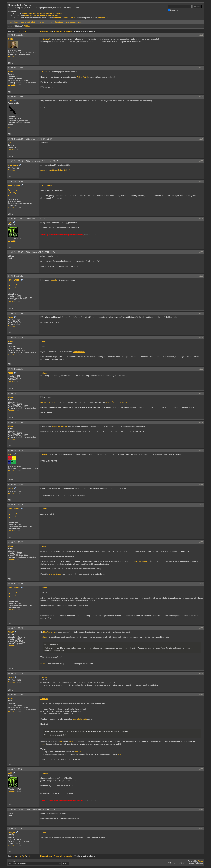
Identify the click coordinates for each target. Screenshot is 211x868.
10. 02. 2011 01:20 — (30, 139)
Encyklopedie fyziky (74, 22)
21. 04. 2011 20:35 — (30, 219)
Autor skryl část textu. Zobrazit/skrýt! (55, 170)
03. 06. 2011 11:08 (15, 695)
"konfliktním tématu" (140, 561)
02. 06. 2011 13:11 (15, 393)
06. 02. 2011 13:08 (15, 97)
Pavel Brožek (14, 185)
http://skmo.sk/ (49, 632)
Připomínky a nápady (63, 31)
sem (119, 754)
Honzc (11, 677)
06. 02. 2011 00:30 (15, 68)
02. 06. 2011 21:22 (15, 542)
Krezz (10, 317)
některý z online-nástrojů (64, 18)
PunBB (200, 861)
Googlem (173, 10)
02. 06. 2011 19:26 (15, 485)
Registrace (59, 22)
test (10, 143)
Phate (10, 489)
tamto (71, 742)
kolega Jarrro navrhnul (49, 402)
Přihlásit (27, 26)
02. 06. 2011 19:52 (15, 505)
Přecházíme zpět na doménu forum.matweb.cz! (43, 14)
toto (61, 742)
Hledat (49, 22)
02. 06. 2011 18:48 (15, 422)
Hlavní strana (13, 22)
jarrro (10, 454)
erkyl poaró (13, 165)
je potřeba (53, 280)
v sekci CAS (103, 18)
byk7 (10, 223)
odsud (43, 744)
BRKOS (44, 664)
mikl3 (10, 39)
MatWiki (78, 752)
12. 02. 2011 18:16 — (33, 161)
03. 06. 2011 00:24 (15, 628)
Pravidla (41, 22)
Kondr (11, 632)
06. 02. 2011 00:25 (15, 35)
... (41, 436)
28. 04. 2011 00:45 (15, 369)
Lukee (11, 101)
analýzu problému (60, 426)
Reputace (12, 56)
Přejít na (38, 862)
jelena (11, 72)
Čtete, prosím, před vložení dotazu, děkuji (42, 16)
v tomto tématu (79, 352)
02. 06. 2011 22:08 (15, 584)
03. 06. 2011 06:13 (15, 673)
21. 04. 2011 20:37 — (31, 252)
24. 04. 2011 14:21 (15, 276)
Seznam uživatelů (28, 22)
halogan (12, 832)
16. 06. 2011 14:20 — (31, 810)
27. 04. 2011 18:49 (15, 313)
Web (10, 127)
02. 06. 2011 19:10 (15, 450)
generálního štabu (80, 719)
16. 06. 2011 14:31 (15, 828)
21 (30, 31)
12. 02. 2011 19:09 (15, 181)
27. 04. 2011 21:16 (15, 337)
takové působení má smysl (116, 402)
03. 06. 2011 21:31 (15, 769)
